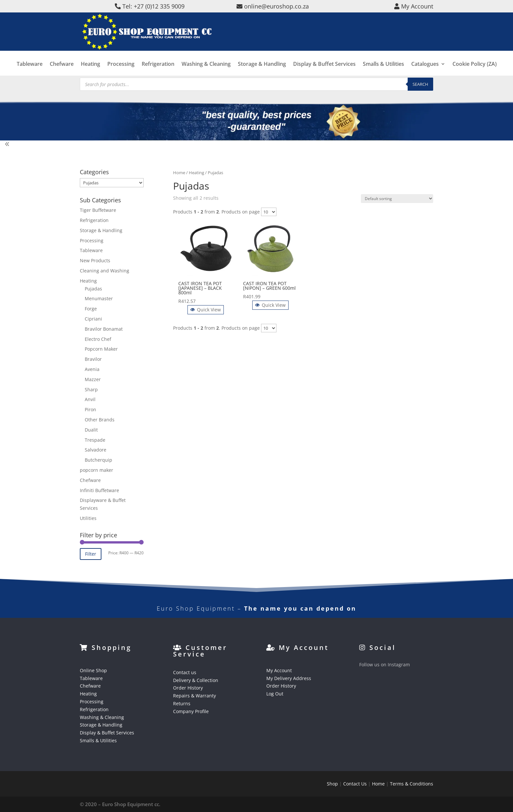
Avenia (92, 369)
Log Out (275, 694)
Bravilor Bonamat (104, 329)
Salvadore (96, 450)
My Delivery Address (289, 678)
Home (179, 173)
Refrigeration (158, 71)
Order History (188, 688)
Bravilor (93, 359)
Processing (121, 71)
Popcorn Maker (101, 349)
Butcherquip (98, 460)
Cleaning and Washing (105, 271)
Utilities (88, 518)
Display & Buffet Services (324, 71)
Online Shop (93, 670)
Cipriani (93, 319)
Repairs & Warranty (195, 696)
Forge (91, 309)
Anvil (90, 399)
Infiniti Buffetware (99, 490)
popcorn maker (97, 470)
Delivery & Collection (196, 680)
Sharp (91, 389)
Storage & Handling (262, 71)
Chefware (62, 71)
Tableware (30, 71)
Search (420, 84)
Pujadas (93, 289)
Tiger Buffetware (98, 210)
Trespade (95, 440)
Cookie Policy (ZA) (475, 71)
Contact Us (355, 784)
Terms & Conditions (412, 784)
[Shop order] (397, 199)
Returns (182, 703)
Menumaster (99, 298)
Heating (90, 71)
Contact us (185, 672)
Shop (332, 784)
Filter (91, 554)
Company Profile (191, 711)
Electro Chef (98, 339)
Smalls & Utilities (383, 71)
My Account (279, 670)
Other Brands (100, 420)
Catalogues (425, 71)
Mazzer (93, 379)
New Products (95, 260)
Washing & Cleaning (206, 71)
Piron (90, 409)
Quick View (206, 310)
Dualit (91, 430)
